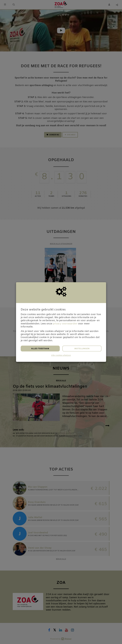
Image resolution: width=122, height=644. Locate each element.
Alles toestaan (40, 349)
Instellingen (82, 349)
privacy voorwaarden (65, 324)
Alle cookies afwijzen (61, 355)
